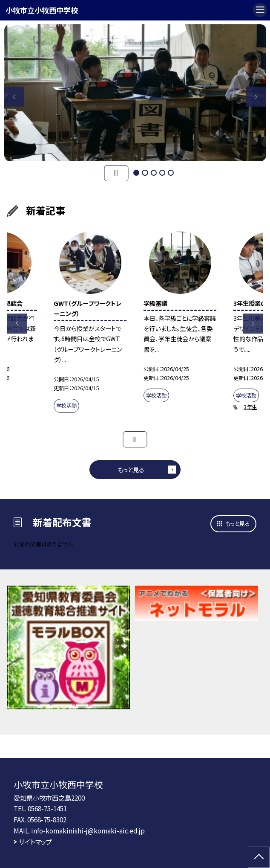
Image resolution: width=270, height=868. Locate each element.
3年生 (250, 407)
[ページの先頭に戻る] (259, 857)
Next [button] (256, 97)
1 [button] (136, 173)
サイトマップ (35, 842)
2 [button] (145, 173)
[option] (135, 93)
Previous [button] (14, 97)
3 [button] (154, 173)
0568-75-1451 (47, 808)
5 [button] (171, 173)
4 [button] (162, 173)
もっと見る (131, 469)
